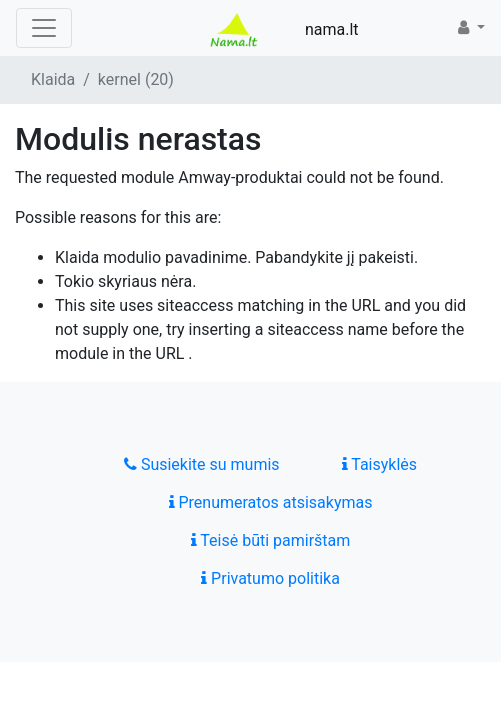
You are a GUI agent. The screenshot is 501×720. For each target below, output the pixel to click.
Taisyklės (379, 464)
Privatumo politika (270, 578)
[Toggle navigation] (44, 28)
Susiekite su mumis (202, 464)
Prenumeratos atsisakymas (271, 502)
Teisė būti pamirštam (271, 540)
